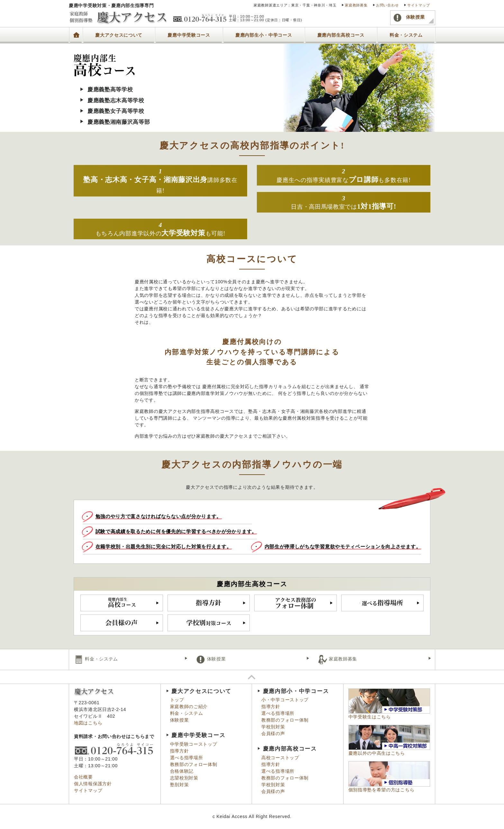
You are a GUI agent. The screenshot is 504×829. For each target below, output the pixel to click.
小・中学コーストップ (285, 700)
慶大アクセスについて (119, 35)
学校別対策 (273, 727)
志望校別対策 (184, 778)
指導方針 (180, 751)
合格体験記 (182, 771)
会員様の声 (273, 733)
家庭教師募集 (356, 5)
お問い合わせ (387, 5)
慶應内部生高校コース (341, 35)
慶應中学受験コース (189, 35)
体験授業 (409, 18)
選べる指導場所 (187, 758)
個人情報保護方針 (93, 784)
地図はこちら (88, 723)
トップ (76, 31)
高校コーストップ (280, 758)
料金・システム (406, 35)
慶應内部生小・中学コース (264, 35)
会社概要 (83, 777)
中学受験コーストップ (194, 744)
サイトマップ (419, 5)
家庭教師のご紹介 (189, 706)
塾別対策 (180, 785)
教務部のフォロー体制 (194, 764)
